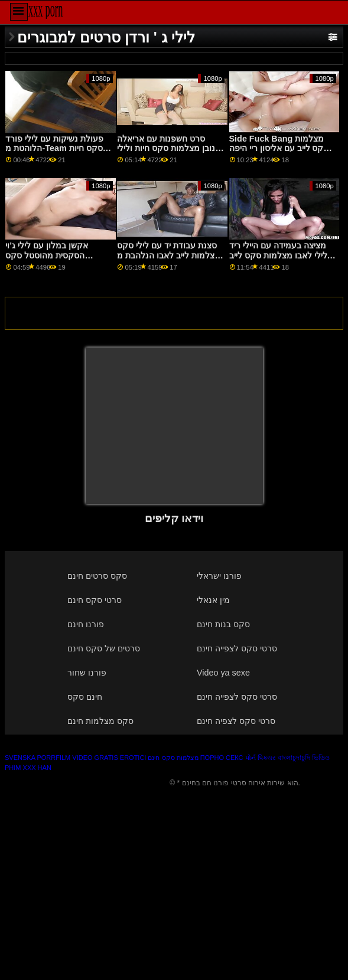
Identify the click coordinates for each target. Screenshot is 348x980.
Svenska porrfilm (38, 758)
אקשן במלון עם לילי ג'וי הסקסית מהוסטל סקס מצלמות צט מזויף (46, 255)
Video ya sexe (223, 673)
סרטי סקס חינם (95, 600)
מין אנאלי (213, 600)
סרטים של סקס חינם (104, 648)
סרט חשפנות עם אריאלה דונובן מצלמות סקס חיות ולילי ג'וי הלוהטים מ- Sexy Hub (170, 148)
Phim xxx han (28, 768)
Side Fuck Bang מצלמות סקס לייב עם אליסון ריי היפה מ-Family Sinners (279, 148)
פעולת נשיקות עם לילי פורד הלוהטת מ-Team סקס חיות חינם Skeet (54, 148)
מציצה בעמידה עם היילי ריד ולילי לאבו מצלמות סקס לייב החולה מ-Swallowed (279, 255)
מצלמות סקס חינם (173, 758)
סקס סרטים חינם (97, 576)
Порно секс (222, 758)
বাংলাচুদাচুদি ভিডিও (304, 758)
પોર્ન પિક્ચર (261, 758)
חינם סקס (85, 697)
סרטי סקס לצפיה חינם (236, 721)
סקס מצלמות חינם (100, 721)
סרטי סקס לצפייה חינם (237, 648)
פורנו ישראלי (219, 576)
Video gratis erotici (109, 758)
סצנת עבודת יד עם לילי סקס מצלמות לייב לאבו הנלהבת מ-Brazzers (170, 255)
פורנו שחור (87, 673)
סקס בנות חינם (223, 624)
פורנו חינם (86, 624)
